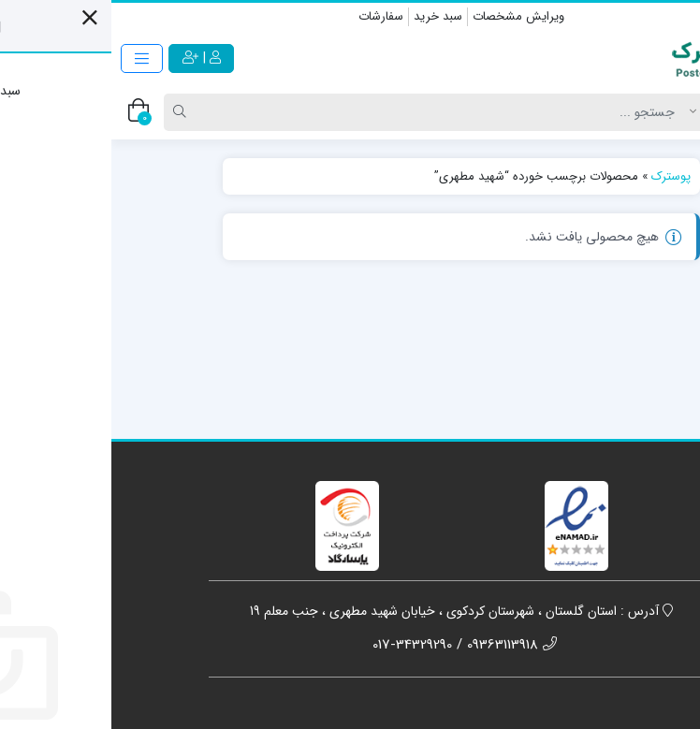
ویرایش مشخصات (407, 16)
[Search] (334, 112)
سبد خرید (327, 16)
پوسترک (560, 176)
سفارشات (270, 16)
